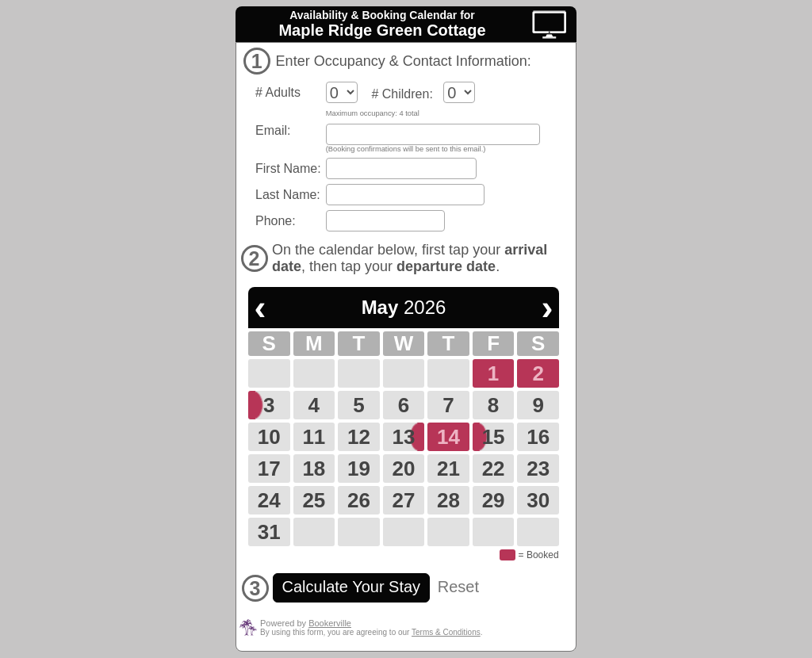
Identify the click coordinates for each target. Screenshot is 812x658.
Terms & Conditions (446, 632)
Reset (458, 587)
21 (448, 469)
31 (269, 532)
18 (314, 469)
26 (359, 500)
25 (314, 500)
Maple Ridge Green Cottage (382, 30)
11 (314, 437)
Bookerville (330, 623)
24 (269, 500)
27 (404, 500)
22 (494, 469)
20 (404, 469)
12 (359, 437)
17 (269, 469)
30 (538, 500)
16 (538, 437)
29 (494, 500)
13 (404, 437)
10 (269, 437)
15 (494, 437)
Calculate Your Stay (351, 587)
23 (538, 469)
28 (448, 500)
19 (359, 469)
